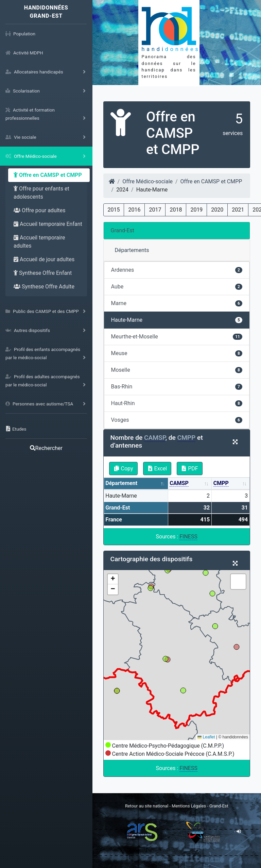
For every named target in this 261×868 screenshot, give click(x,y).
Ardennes (177, 270)
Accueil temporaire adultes (39, 242)
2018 (176, 210)
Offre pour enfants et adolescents (41, 193)
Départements (132, 250)
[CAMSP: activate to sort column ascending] (190, 484)
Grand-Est (123, 230)
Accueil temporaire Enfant (48, 224)
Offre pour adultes (40, 210)
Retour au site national (147, 806)
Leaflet (206, 737)
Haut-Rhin (177, 403)
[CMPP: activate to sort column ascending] (231, 484)
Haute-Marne (177, 320)
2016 (134, 210)
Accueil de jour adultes (44, 259)
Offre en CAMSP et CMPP (48, 175)
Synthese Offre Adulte (44, 287)
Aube (177, 287)
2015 (114, 210)
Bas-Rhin (177, 387)
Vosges (177, 420)
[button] (113, 579)
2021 (238, 210)
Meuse (177, 353)
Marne (177, 303)
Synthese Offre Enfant (43, 273)
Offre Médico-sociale (147, 181)
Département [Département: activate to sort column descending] (121, 483)
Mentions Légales (189, 806)
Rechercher (46, 448)
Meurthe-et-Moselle (177, 337)
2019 (196, 210)
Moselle (177, 370)
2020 (217, 210)
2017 (155, 210)
